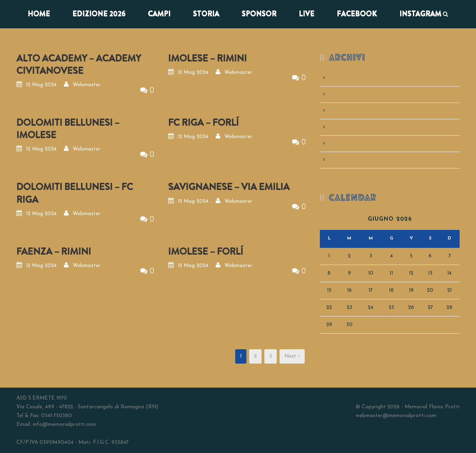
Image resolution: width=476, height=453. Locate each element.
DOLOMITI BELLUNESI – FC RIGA (75, 193)
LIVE (306, 14)
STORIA (206, 14)
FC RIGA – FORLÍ (203, 123)
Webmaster (87, 85)
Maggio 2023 (346, 127)
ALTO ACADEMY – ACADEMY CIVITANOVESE (79, 64)
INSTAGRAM (420, 14)
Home (39, 14)
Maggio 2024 (346, 111)
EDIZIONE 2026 (99, 14)
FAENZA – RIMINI (54, 251)
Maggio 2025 (346, 94)
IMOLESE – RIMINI (207, 58)
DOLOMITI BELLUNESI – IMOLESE (68, 129)
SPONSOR (259, 14)
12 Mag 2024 (41, 85)
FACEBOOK (357, 14)
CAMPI (159, 14)
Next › (292, 356)
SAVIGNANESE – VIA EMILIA (229, 187)
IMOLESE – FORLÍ (206, 251)
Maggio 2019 (346, 143)
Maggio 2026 (346, 78)
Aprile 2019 (343, 160)
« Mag (328, 338)
